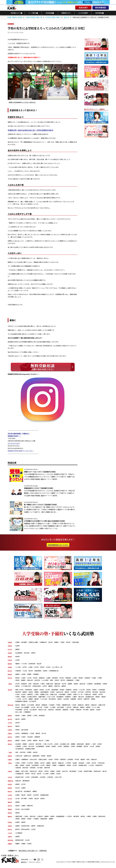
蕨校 (52, 681)
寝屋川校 (62, 765)
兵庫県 (10, 773)
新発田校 (43, 717)
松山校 (18, 812)
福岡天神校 (19, 819)
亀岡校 (84, 761)
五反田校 (73, 700)
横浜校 (24, 706)
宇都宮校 (18, 671)
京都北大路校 (43, 761)
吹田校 (28, 767)
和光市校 (38, 681)
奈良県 (10, 779)
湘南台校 (77, 708)
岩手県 (10, 650)
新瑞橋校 (81, 748)
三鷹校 (76, 698)
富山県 (10, 720)
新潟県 (10, 717)
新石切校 (26, 770)
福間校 (52, 821)
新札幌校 (24, 642)
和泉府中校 (101, 767)
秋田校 (18, 657)
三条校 (36, 717)
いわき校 (24, 664)
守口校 (43, 767)
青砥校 (100, 698)
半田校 (102, 746)
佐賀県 (10, 825)
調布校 (68, 693)
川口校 (30, 678)
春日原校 (78, 819)
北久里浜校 (34, 711)
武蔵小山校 (55, 695)
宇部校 (31, 801)
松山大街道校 (26, 812)
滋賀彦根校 (37, 758)
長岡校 (30, 717)
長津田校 (59, 711)
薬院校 (24, 821)
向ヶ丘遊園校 (26, 708)
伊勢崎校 (36, 675)
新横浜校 (45, 706)
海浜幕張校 (100, 684)
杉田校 (100, 711)
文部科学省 (43, 853)
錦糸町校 (18, 693)
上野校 (37, 695)
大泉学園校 (63, 695)
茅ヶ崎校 (88, 711)
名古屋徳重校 (41, 748)
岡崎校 (25, 746)
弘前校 (18, 646)
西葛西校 (70, 690)
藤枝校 (36, 742)
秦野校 (90, 708)
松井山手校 (34, 761)
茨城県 (10, 668)
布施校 (70, 767)
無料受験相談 (101, 8)
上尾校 (76, 678)
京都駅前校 (25, 761)
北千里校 (41, 770)
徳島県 (10, 804)
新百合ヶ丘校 (43, 711)
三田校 (82, 773)
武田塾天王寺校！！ (14, 436)
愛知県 (10, 746)
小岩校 (18, 695)
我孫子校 (64, 687)
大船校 (74, 711)
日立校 (37, 668)
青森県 (10, 646)
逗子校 (26, 711)
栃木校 (31, 671)
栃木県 (10, 671)
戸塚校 (47, 708)
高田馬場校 (56, 690)
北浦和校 (89, 678)
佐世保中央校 (26, 828)
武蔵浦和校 (71, 681)
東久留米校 (59, 700)
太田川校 (32, 746)
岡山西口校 (19, 794)
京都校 (18, 761)
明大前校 (97, 693)
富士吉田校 (25, 731)
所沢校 (36, 678)
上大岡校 (54, 708)
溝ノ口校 (40, 708)
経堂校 (67, 700)
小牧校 (25, 748)
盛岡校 (18, 650)
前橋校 (30, 675)
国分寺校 (105, 693)
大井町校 (75, 693)
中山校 (34, 708)
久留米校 (41, 819)
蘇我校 (71, 687)
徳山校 (37, 801)
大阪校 (18, 765)
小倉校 (26, 819)
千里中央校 (103, 765)
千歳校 (64, 642)
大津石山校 (19, 758)
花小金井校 (33, 702)
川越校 (49, 678)
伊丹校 (47, 773)
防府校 (43, 801)
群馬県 (10, 675)
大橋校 (91, 819)
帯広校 (70, 642)
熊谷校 (18, 678)
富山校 (18, 720)
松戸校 (65, 684)
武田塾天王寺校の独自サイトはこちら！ (21, 451)
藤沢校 (39, 706)
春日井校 (39, 746)
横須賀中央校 (67, 706)
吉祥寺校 (90, 693)
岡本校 (34, 775)
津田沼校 (36, 684)
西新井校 (94, 700)
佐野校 (46, 671)
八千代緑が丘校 (32, 687)
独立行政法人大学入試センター (29, 853)
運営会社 (25, 865)
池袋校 (36, 690)
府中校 (103, 695)
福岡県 (10, 819)
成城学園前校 (45, 693)
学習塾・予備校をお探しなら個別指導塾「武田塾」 (84, 865)
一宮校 (96, 746)
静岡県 (10, 742)
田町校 (77, 690)
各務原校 (38, 738)
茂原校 (18, 687)
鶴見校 (84, 708)
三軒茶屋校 (104, 690)
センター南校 (98, 708)
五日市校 (36, 797)
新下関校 (24, 801)
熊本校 (18, 832)
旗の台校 (83, 698)
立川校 (48, 690)
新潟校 (18, 717)
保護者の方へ (66, 13)
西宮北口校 (34, 773)
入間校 (102, 678)
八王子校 (84, 690)
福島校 (18, 664)
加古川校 (66, 773)
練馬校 (25, 693)
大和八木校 (59, 779)
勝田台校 (59, 684)
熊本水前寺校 (26, 832)
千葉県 (10, 684)
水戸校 (25, 668)
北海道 (10, 642)
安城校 (49, 748)
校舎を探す (83, 8)
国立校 (88, 700)
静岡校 (18, 742)
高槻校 (49, 765)
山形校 (18, 660)
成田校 (77, 684)
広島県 (10, 797)
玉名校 (34, 832)
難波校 (49, 767)
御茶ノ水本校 (20, 690)
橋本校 (89, 706)
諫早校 (34, 828)
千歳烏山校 (89, 695)
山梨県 (10, 731)
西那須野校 (39, 671)
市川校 (18, 684)
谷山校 (28, 843)
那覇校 (18, 846)
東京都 (10, 690)
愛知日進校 (82, 746)
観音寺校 (30, 808)
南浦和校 (69, 678)
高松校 (18, 808)
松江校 (18, 790)
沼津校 (30, 742)
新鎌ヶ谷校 (51, 684)
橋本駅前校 (26, 783)
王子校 (31, 700)
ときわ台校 (51, 700)
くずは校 (93, 767)
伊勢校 (30, 754)
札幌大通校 (77, 642)
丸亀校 (24, 808)
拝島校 (97, 695)
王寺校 (28, 779)
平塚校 (59, 706)
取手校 (43, 668)
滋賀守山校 (28, 758)
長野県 (10, 735)
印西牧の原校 (43, 687)
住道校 (76, 765)
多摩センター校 (79, 695)
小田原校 (53, 706)
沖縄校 (24, 846)
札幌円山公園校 (34, 642)
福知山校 (96, 761)
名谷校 (66, 775)
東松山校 (30, 681)
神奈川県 (10, 706)
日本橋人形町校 (32, 698)
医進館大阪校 (84, 767)
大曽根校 (18, 748)
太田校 (24, 675)
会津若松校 (32, 664)
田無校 (71, 695)
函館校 (58, 642)
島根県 (10, 790)
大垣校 (24, 738)
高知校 (18, 815)
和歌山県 (10, 783)
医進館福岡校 (61, 819)
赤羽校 (53, 693)
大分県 (10, 836)
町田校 (42, 690)
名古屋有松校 (20, 750)
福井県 (10, 727)
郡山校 (40, 664)
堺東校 (37, 765)
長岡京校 (64, 761)
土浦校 (31, 668)
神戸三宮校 (25, 773)
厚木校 (18, 706)
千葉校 (43, 684)
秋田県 (10, 657)
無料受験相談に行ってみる (58, 545)
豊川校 (88, 748)
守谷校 (49, 668)
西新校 (53, 819)
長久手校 (32, 748)
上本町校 (69, 765)
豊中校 (55, 765)
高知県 (10, 815)
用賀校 (24, 698)
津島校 (100, 748)
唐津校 (24, 825)
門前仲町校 (29, 690)
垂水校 (46, 775)
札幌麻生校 (44, 642)
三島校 (48, 742)
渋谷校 (24, 695)
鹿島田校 (67, 711)
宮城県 (10, 653)
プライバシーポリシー (37, 865)
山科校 (51, 761)
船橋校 (71, 684)
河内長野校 (36, 767)
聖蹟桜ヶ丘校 (45, 695)
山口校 (18, 801)
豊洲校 (43, 700)
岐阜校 (18, 738)
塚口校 (40, 775)
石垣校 (30, 846)
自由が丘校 (61, 693)
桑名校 (36, 754)
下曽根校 (36, 821)
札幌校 (18, 642)
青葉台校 (82, 706)
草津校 (44, 758)
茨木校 (96, 765)
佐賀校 (18, 825)
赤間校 (18, 821)
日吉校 (18, 708)
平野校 (24, 765)
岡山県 (10, 794)
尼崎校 (59, 775)
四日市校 (23, 754)
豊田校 (90, 746)
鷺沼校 (94, 711)
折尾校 (30, 821)
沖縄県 (10, 846)
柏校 (30, 684)
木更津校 (92, 684)
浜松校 (24, 742)
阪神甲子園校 (90, 773)
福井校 (18, 727)
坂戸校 (64, 681)
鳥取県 (10, 786)
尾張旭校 (68, 748)
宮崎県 (10, 839)
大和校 (76, 706)
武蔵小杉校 (104, 706)
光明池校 (33, 770)
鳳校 (17, 767)
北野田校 (18, 770)
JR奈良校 (51, 779)
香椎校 (47, 819)
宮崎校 (18, 839)
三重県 (10, 754)
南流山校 (84, 684)
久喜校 (96, 678)
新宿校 (63, 690)
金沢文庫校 (62, 708)
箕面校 (22, 767)
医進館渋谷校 (92, 698)
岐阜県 (10, 738)
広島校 (18, 797)
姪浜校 (84, 819)
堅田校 (50, 758)
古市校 (76, 767)
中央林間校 (19, 711)
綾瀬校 (37, 700)
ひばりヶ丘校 (52, 698)
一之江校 (24, 700)
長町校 (34, 653)
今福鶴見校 (63, 767)
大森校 (18, 698)
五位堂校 (43, 779)
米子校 (24, 786)
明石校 (41, 773)
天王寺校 (30, 765)
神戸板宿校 (74, 773)
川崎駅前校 (28, 713)
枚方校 (43, 765)
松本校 (18, 735)
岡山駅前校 (28, 794)
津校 (17, 754)
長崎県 (10, 828)
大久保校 (53, 775)
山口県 (10, 801)
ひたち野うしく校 (58, 668)
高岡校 (24, 720)
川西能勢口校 (26, 775)
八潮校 (79, 681)
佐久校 (45, 735)
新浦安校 (24, 684)
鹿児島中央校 (20, 843)
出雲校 (24, 790)
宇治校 (78, 761)
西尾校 (55, 748)
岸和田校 (83, 765)
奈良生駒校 (35, 779)
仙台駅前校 (19, 653)
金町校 (31, 693)
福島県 (10, 664)
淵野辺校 (80, 711)
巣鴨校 (37, 693)
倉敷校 (35, 794)
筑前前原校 (45, 821)
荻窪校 (96, 690)
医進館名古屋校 (31, 750)
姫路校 (18, 773)
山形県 (10, 660)
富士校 (42, 742)
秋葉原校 (69, 698)
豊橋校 (75, 746)
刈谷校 (57, 746)
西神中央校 (99, 773)
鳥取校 (18, 786)
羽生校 (58, 681)
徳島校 (18, 804)
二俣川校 (70, 708)
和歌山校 (18, 783)
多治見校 (30, 738)
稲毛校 (24, 687)
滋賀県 (10, 758)
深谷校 (18, 681)
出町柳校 (72, 761)
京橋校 (55, 767)
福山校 (24, 797)
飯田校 (39, 735)
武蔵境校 (81, 700)
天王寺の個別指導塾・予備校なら (19, 434)
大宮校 (24, 678)
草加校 (82, 678)
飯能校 (24, 681)
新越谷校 (43, 678)
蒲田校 (18, 700)
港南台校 (96, 706)
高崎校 (18, 675)
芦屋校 (53, 773)
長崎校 (18, 828)
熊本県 (10, 832)
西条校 (30, 797)
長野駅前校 (25, 735)
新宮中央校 (104, 819)
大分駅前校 (19, 836)
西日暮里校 (61, 698)
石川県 (10, 724)
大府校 (61, 748)
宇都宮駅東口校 (55, 671)
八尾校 (90, 765)
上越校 (24, 717)
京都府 (10, 761)
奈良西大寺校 (20, 779)
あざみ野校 (31, 706)
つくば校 (18, 668)
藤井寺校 (48, 770)
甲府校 (18, 731)
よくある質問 (83, 13)
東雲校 (101, 700)
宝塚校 (59, 773)
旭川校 (51, 642)
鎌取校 (58, 687)
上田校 (33, 735)
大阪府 (10, 765)
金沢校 (18, 724)
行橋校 (97, 819)
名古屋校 (18, 746)
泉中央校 (27, 653)
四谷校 (90, 690)
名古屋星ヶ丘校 (66, 746)
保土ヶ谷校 (19, 713)
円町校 (58, 761)
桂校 (90, 761)
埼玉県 (10, 678)
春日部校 (56, 678)
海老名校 (52, 711)
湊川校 (18, 775)
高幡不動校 (43, 698)
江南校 (74, 748)
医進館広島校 (45, 797)
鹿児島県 (10, 843)
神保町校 (30, 695)
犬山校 (94, 748)
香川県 (10, 808)
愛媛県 (10, 812)
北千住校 (82, 693)
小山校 (25, 671)
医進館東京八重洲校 (22, 702)
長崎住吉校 (41, 828)
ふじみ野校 (46, 681)
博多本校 (33, 819)
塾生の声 (11, 24)
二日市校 (70, 819)
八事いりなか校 (49, 746)
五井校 (51, 687)
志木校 (63, 678)
